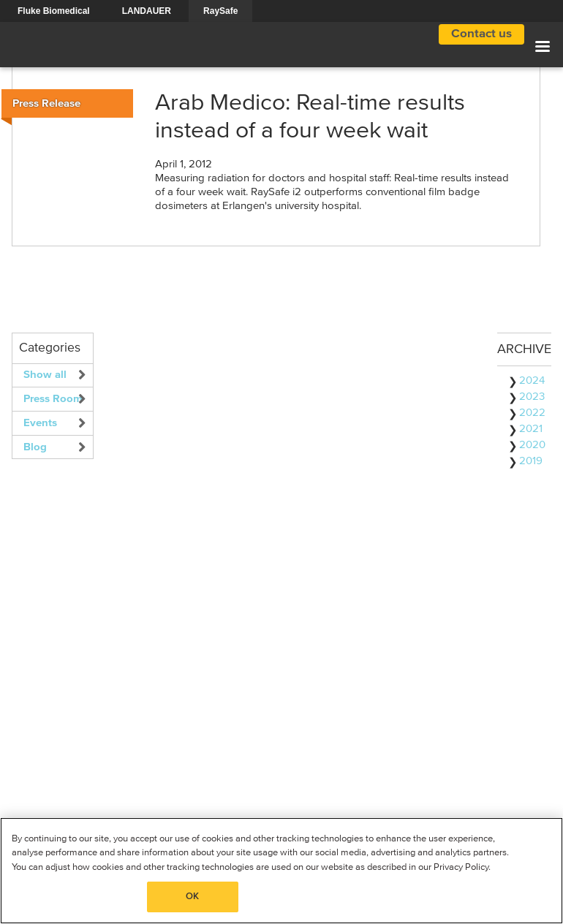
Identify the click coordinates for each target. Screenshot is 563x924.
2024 (532, 380)
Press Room (53, 399)
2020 (532, 445)
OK (192, 897)
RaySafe (220, 11)
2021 (531, 429)
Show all (45, 375)
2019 (531, 461)
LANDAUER (147, 11)
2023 (532, 397)
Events (40, 423)
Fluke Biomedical (54, 11)
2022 (532, 413)
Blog (35, 447)
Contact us (481, 34)
